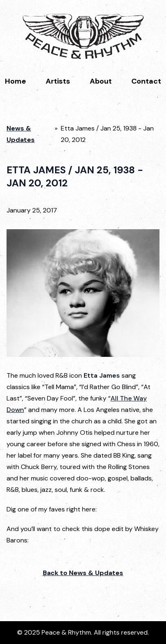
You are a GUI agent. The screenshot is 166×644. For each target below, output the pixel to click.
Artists (58, 81)
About (101, 81)
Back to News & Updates (83, 573)
